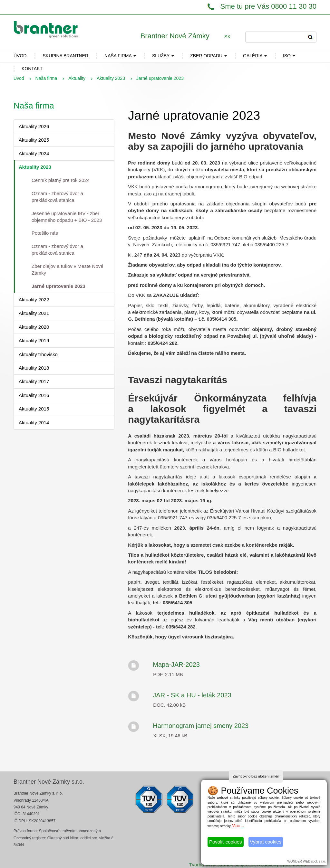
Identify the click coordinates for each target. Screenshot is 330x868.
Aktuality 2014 (34, 423)
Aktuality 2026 (34, 126)
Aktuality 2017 (34, 381)
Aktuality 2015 (34, 409)
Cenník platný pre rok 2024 (61, 180)
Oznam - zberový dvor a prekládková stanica (57, 197)
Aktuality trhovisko (38, 354)
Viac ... (238, 826)
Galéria (255, 56)
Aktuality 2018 (34, 368)
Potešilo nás (45, 233)
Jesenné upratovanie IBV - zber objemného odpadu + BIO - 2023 (67, 217)
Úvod (19, 78)
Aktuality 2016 (34, 395)
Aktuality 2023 (111, 78)
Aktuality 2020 (34, 327)
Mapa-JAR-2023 (176, 665)
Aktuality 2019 (34, 340)
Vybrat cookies (266, 842)
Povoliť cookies (226, 842)
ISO (289, 56)
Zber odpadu (209, 56)
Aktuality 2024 (34, 153)
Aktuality (77, 78)
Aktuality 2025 (34, 140)
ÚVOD (20, 56)
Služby (163, 56)
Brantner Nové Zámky (175, 36)
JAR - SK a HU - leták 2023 (192, 695)
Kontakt (32, 69)
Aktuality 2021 (34, 313)
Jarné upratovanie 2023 (58, 286)
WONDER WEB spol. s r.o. (307, 861)
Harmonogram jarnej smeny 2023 (201, 726)
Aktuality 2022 (34, 300)
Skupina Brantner (65, 56)
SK (228, 37)
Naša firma (120, 56)
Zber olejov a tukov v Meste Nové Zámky (68, 269)
